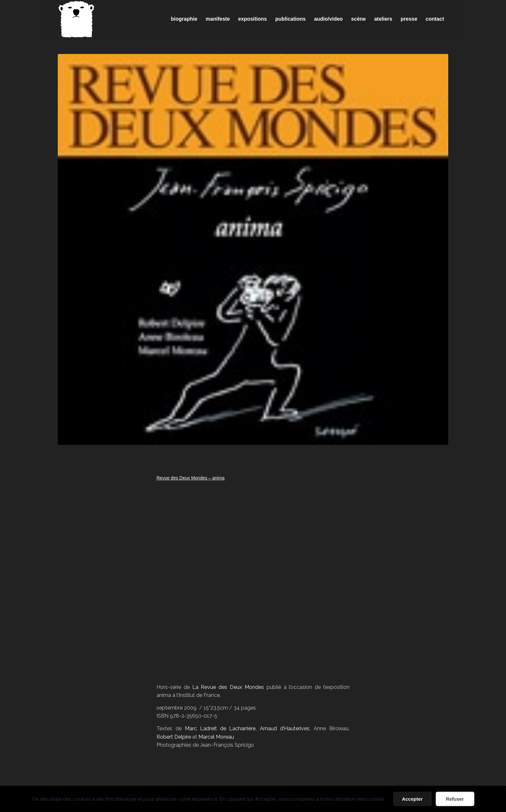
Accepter (412, 799)
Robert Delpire (174, 737)
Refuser (455, 799)
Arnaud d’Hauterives (285, 728)
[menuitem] (184, 19)
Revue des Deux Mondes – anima (191, 478)
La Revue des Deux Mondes (228, 687)
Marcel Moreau (216, 737)
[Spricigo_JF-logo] (76, 19)
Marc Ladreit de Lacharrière (220, 728)
